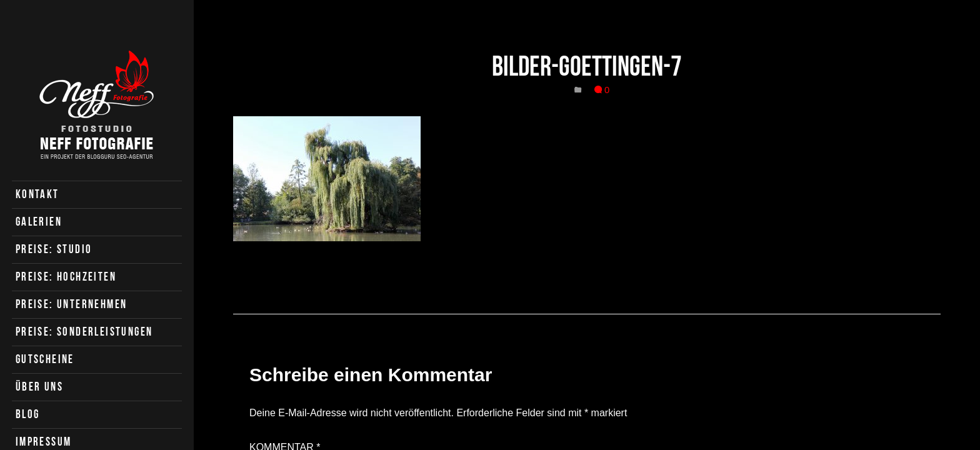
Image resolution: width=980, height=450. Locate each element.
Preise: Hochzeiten (66, 277)
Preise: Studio (54, 249)
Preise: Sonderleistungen (84, 332)
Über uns (39, 387)
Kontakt (37, 194)
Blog (28, 414)
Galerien (39, 222)
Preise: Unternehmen (72, 304)
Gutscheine (45, 359)
